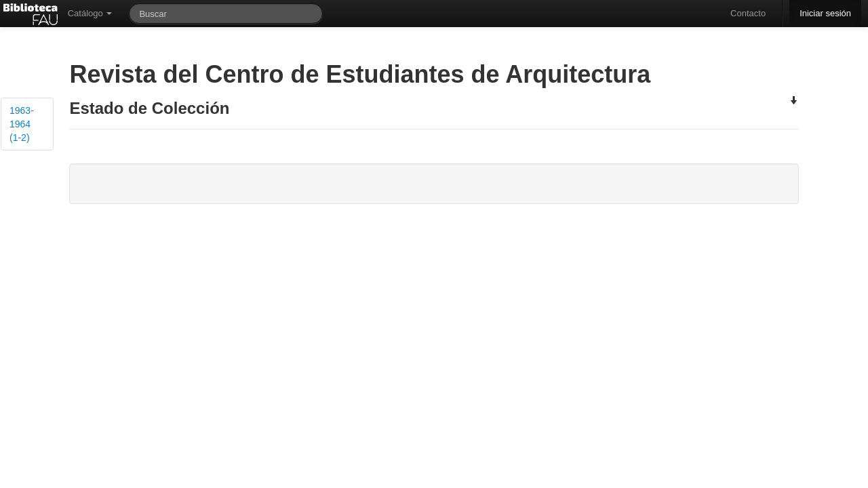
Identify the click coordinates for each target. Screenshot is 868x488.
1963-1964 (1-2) (22, 124)
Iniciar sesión (825, 13)
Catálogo (90, 13)
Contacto (748, 13)
